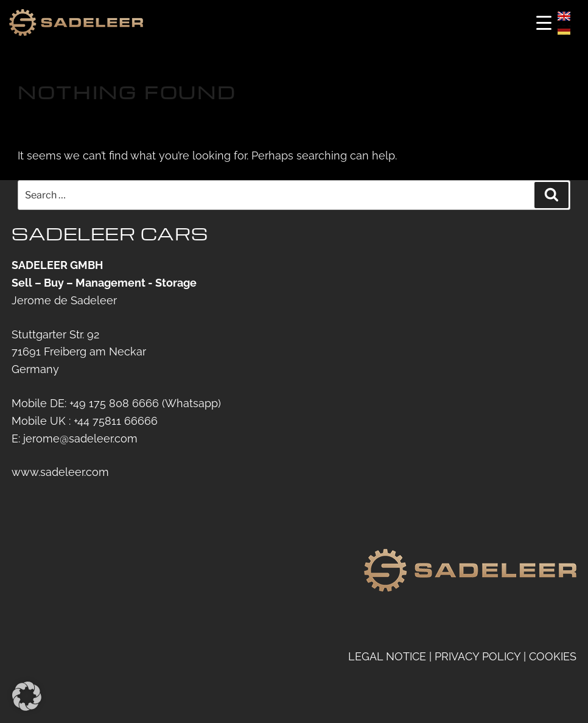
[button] (27, 696)
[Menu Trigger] (544, 23)
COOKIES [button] (553, 656)
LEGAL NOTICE (387, 656)
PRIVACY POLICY (478, 656)
